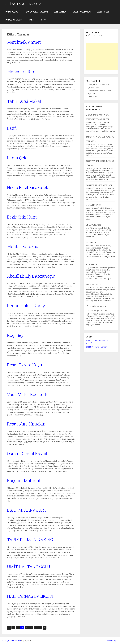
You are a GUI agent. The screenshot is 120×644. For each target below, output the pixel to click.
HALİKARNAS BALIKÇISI (30, 596)
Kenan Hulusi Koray (26, 306)
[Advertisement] (102, 56)
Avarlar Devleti (94, 284)
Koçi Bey (15, 335)
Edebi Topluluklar (82, 12)
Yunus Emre (92, 96)
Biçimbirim (92, 94)
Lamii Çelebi (19, 158)
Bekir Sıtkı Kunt (22, 217)
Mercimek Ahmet (24, 42)
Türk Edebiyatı (12, 12)
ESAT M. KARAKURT (27, 510)
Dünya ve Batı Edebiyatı (37, 12)
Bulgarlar (91, 265)
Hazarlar (91, 243)
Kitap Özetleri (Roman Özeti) (99, 91)
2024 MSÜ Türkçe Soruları (99, 185)
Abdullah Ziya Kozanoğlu (31, 276)
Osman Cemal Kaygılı (28, 453)
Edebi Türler (103, 12)
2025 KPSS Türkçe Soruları (96, 347)
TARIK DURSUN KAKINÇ (30, 540)
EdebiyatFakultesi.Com (22, 4)
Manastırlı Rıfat (22, 72)
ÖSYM (44, 20)
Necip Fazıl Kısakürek (28, 187)
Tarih (32, 20)
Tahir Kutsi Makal (24, 101)
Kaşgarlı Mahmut (24, 480)
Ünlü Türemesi (93, 225)
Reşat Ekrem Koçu (25, 365)
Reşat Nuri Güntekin (26, 424)
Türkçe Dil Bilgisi (14, 20)
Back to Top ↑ (112, 641)
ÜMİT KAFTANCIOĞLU (29, 567)
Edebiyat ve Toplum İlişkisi (98, 85)
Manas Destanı (93, 205)
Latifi (12, 128)
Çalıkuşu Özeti (93, 88)
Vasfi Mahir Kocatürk (27, 394)
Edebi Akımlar (60, 12)
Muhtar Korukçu (23, 246)
